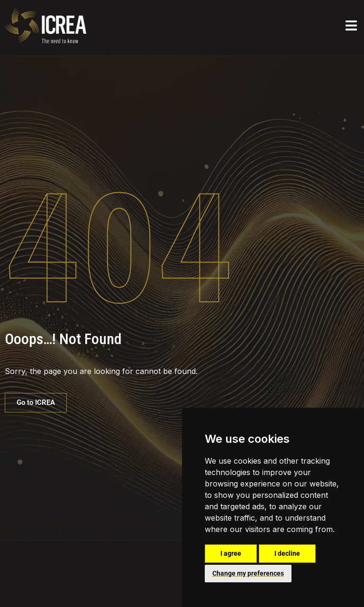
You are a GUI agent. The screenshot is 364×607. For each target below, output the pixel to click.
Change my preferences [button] (248, 573)
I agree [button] (231, 553)
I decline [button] (287, 553)
